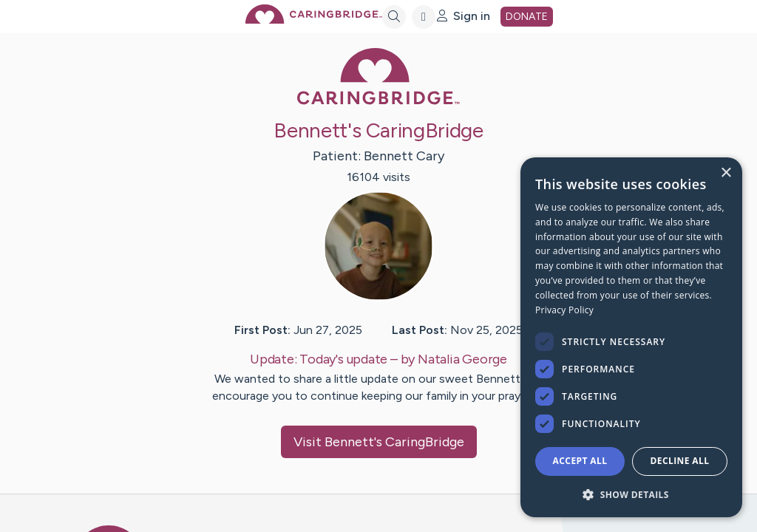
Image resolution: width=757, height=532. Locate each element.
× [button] (726, 173)
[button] (631, 494)
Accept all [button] (580, 461)
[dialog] (631, 337)
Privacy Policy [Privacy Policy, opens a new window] (564, 310)
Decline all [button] (680, 461)
